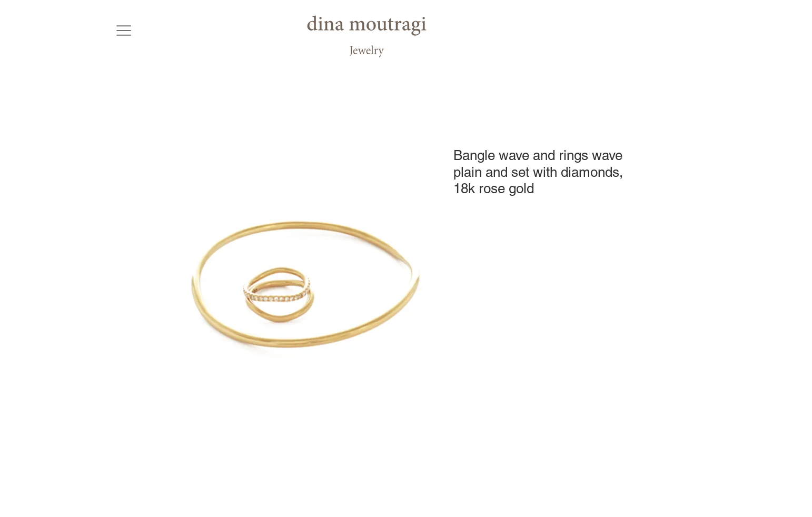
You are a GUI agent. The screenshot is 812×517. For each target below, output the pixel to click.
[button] (123, 30)
